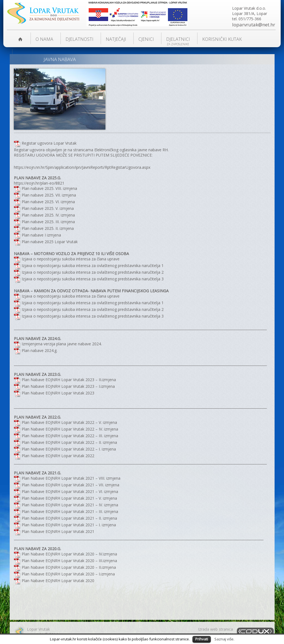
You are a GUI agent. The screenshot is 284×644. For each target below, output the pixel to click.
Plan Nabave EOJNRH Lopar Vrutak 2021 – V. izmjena (69, 498)
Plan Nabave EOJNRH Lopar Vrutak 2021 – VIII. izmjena (71, 478)
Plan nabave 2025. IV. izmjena (48, 215)
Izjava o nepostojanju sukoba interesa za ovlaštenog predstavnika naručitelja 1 (93, 266)
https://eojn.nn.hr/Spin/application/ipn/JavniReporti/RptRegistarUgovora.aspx (82, 167)
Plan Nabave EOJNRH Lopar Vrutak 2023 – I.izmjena (68, 386)
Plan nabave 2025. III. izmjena (48, 222)
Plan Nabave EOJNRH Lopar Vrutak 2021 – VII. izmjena (70, 485)
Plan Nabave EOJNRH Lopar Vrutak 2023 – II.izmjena (69, 380)
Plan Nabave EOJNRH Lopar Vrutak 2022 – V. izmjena (69, 422)
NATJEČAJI (116, 39)
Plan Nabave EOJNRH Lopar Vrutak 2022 (58, 456)
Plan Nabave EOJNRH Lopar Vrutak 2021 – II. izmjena (69, 518)
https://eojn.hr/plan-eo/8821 (39, 183)
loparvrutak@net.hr (254, 25)
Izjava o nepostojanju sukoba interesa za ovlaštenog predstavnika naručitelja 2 (93, 272)
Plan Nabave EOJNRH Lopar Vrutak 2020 (58, 581)
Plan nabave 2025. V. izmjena (48, 208)
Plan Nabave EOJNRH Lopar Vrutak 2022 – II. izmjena (69, 442)
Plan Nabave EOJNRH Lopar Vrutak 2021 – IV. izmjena (70, 505)
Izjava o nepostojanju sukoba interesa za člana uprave (71, 259)
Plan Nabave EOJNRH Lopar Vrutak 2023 (58, 393)
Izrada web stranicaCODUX (215, 632)
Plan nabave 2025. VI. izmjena (48, 202)
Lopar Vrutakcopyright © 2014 (42, 632)
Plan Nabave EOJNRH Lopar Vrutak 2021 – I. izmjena (69, 525)
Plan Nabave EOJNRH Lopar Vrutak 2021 (58, 531)
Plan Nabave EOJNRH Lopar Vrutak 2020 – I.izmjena (68, 574)
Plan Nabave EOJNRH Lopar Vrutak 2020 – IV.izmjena (69, 554)
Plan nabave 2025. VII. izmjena (49, 195)
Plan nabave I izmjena (41, 235)
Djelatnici (178, 39)
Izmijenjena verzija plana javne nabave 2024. (62, 344)
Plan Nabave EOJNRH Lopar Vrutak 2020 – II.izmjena (69, 567)
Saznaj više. (224, 639)
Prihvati (202, 639)
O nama (44, 39)
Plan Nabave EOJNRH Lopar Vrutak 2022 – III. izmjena (70, 436)
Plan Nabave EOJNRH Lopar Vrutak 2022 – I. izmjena (69, 449)
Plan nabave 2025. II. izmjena (48, 228)
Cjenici (146, 39)
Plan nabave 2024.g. (40, 350)
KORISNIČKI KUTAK (222, 39)
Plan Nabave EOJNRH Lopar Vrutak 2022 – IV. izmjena (70, 429)
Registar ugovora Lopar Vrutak (49, 143)
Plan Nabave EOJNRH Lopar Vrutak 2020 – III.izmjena (69, 561)
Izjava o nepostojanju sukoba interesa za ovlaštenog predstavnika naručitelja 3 (93, 279)
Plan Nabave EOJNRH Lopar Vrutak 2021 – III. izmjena (70, 511)
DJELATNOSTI (79, 39)
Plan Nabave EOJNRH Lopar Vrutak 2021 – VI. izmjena (70, 491)
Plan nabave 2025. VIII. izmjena (49, 188)
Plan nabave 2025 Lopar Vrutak (50, 242)
